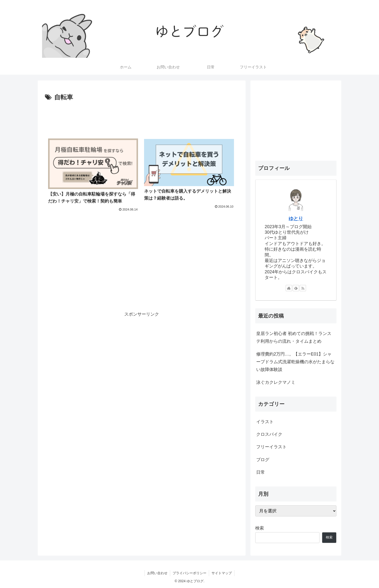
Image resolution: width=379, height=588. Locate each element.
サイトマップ (222, 573)
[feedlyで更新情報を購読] (296, 288)
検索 (260, 528)
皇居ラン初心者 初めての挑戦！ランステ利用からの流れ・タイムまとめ (294, 337)
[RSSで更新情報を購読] (303, 288)
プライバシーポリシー (189, 573)
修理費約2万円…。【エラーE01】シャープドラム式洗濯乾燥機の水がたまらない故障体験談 (295, 362)
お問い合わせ (157, 573)
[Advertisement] (142, 116)
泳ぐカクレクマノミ (276, 382)
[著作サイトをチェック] (289, 288)
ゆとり (296, 218)
